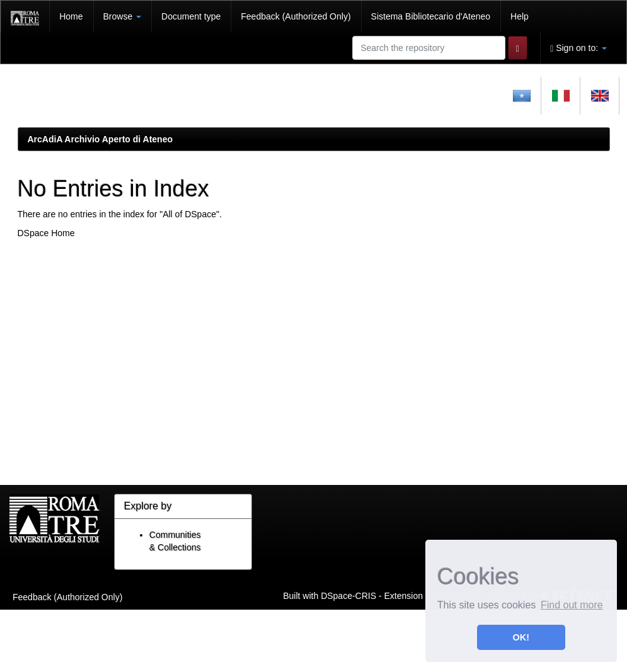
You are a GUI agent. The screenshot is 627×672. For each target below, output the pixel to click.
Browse (123, 16)
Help (520, 16)
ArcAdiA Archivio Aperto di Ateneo (101, 139)
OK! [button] (521, 637)
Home (71, 16)
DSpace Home (46, 233)
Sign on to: (578, 48)
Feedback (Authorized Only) (296, 16)
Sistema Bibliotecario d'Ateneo (431, 16)
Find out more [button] (572, 605)
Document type (191, 16)
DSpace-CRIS (348, 595)
